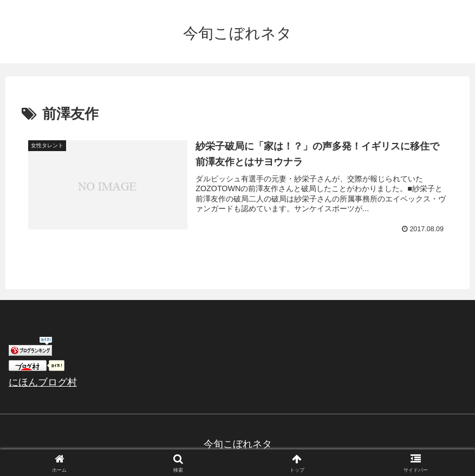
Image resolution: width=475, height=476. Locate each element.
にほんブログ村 (43, 382)
